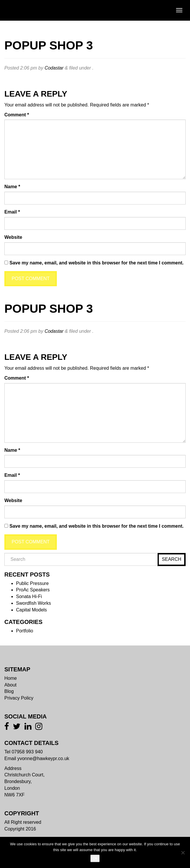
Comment (17, 115)
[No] (183, 853)
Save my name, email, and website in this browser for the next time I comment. (96, 263)
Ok (95, 858)
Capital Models (31, 610)
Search (171, 559)
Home (11, 678)
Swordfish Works (34, 603)
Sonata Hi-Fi (29, 596)
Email (12, 212)
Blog (9, 691)
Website (13, 237)
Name (12, 187)
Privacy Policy (19, 698)
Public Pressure (32, 583)
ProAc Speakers (33, 590)
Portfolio (25, 631)
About (10, 685)
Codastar (54, 68)
